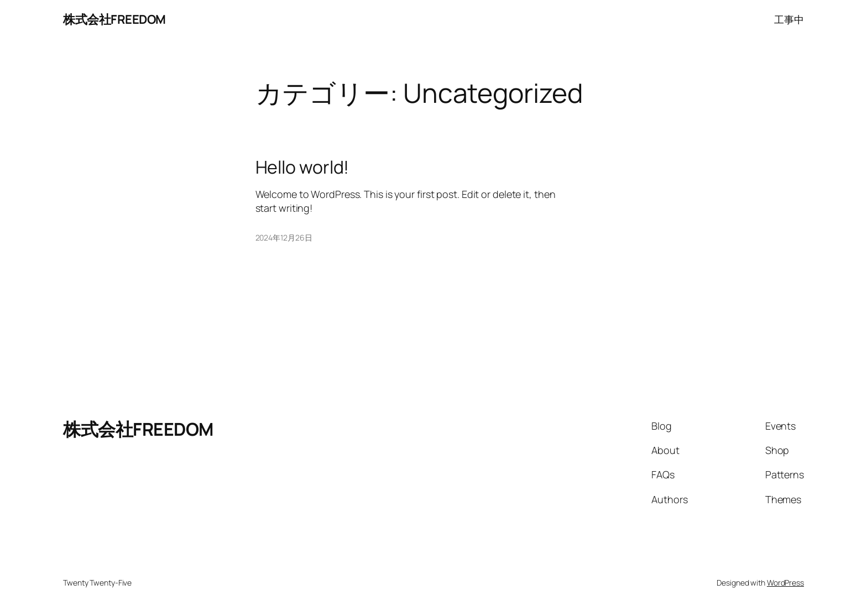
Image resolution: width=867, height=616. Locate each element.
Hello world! (302, 167)
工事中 (789, 19)
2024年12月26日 (284, 237)
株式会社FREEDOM (114, 19)
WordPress (785, 583)
